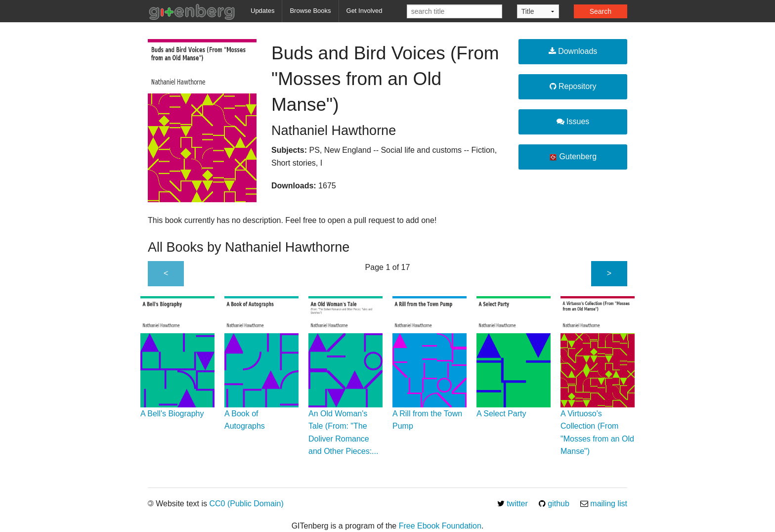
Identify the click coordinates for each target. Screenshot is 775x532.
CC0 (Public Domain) (246, 504)
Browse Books (310, 11)
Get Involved (365, 11)
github (554, 504)
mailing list (604, 504)
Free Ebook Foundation (440, 526)
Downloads (573, 51)
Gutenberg (573, 157)
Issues (573, 121)
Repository (573, 86)
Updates (262, 11)
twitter (513, 504)
